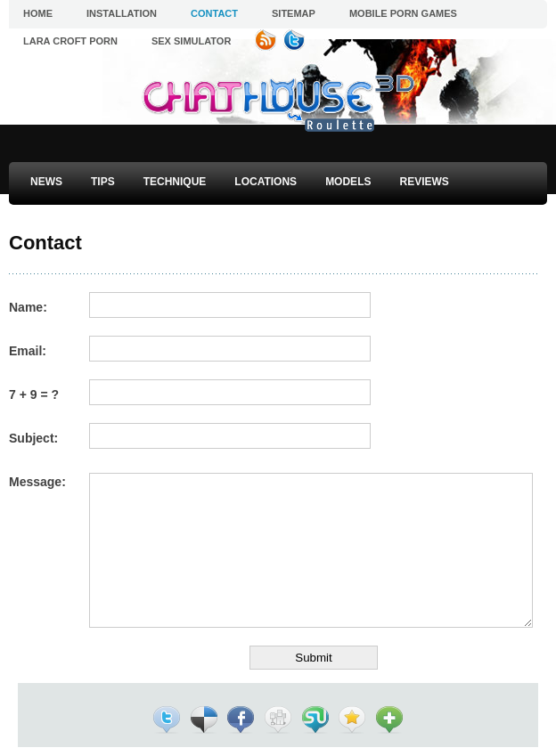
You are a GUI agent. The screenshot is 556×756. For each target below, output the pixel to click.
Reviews (424, 182)
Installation (122, 13)
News (46, 182)
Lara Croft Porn (70, 41)
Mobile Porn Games (403, 13)
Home (38, 13)
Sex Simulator (191, 41)
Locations (266, 182)
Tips (103, 182)
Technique (175, 182)
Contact (214, 13)
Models (348, 182)
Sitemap (294, 13)
